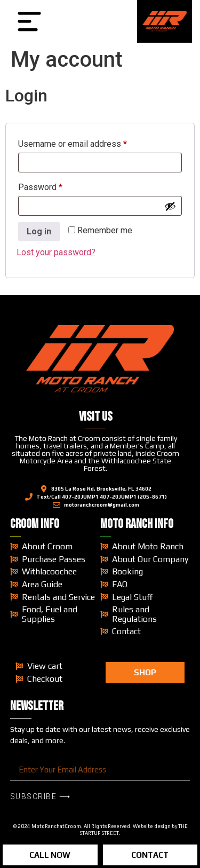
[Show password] (170, 206)
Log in (39, 231)
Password (57, 186)
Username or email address (89, 142)
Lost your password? (56, 252)
